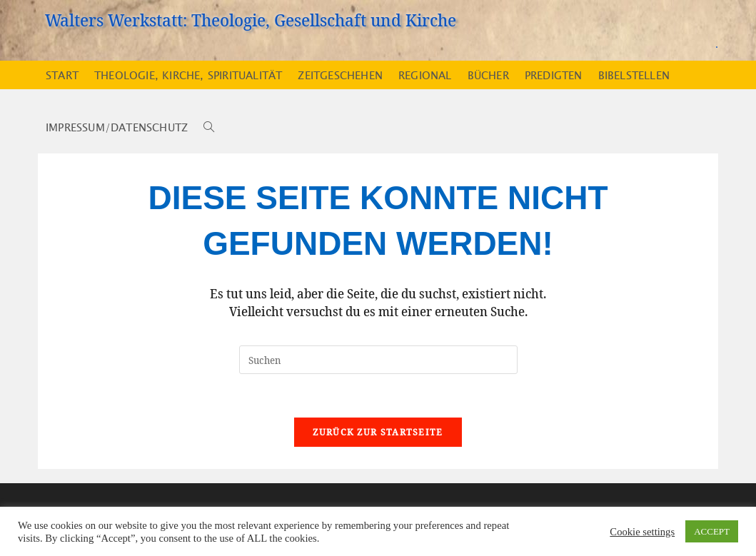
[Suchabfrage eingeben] (378, 360)
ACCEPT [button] (712, 531)
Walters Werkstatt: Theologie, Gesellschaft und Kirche (251, 20)
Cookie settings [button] (642, 532)
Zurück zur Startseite (378, 432)
